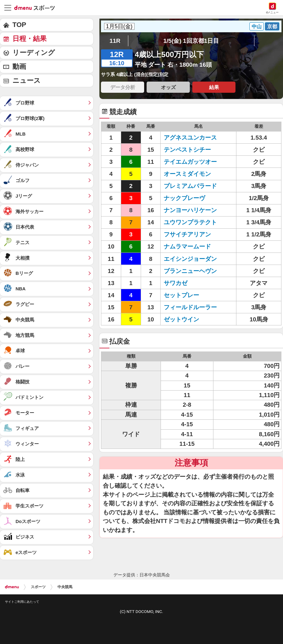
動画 (19, 67)
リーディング (34, 53)
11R (115, 41)
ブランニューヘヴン (190, 271)
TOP (19, 25)
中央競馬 (65, 587)
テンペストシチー (187, 150)
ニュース (27, 80)
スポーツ (38, 587)
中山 (257, 26)
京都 (272, 26)
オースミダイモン (187, 174)
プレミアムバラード (190, 186)
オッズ (168, 87)
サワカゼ (176, 283)
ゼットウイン (181, 319)
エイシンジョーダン (190, 259)
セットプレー (181, 295)
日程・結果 (30, 39)
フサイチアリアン (187, 234)
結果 (214, 87)
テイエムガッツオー (190, 162)
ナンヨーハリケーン (190, 210)
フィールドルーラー (190, 307)
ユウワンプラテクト (190, 222)
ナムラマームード (187, 246)
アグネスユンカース (190, 138)
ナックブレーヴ (184, 198)
